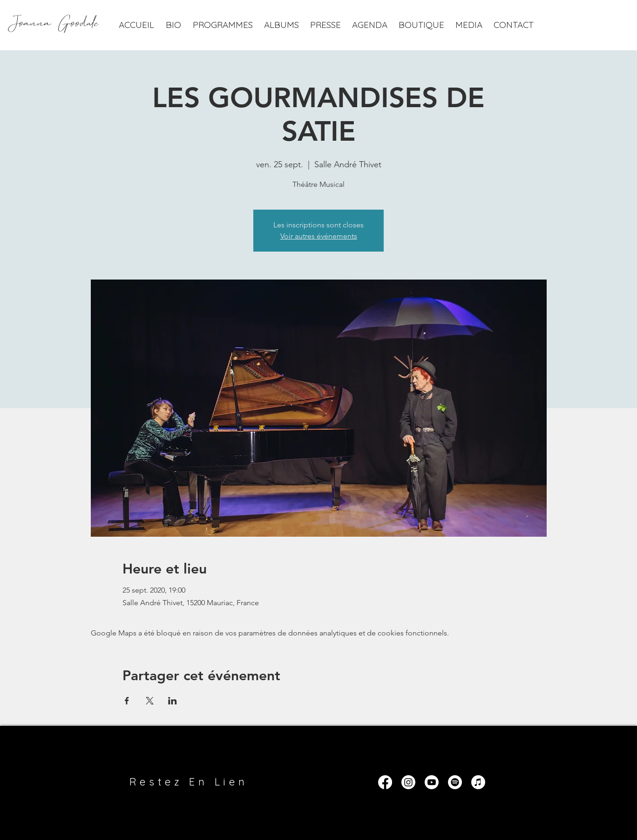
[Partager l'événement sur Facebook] (127, 701)
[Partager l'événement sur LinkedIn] (173, 701)
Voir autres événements (319, 236)
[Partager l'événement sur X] (150, 701)
